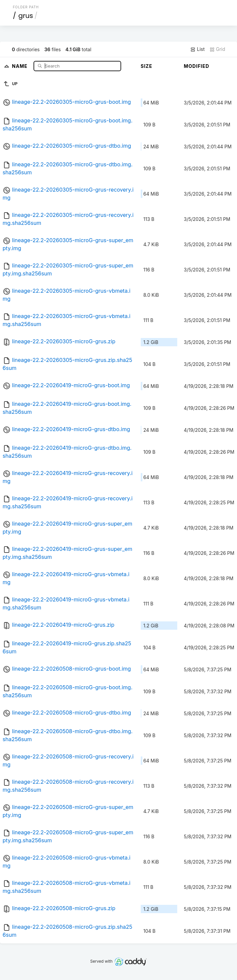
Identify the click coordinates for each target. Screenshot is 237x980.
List (197, 49)
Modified (197, 66)
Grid (217, 49)
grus (26, 16)
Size (147, 66)
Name (20, 66)
